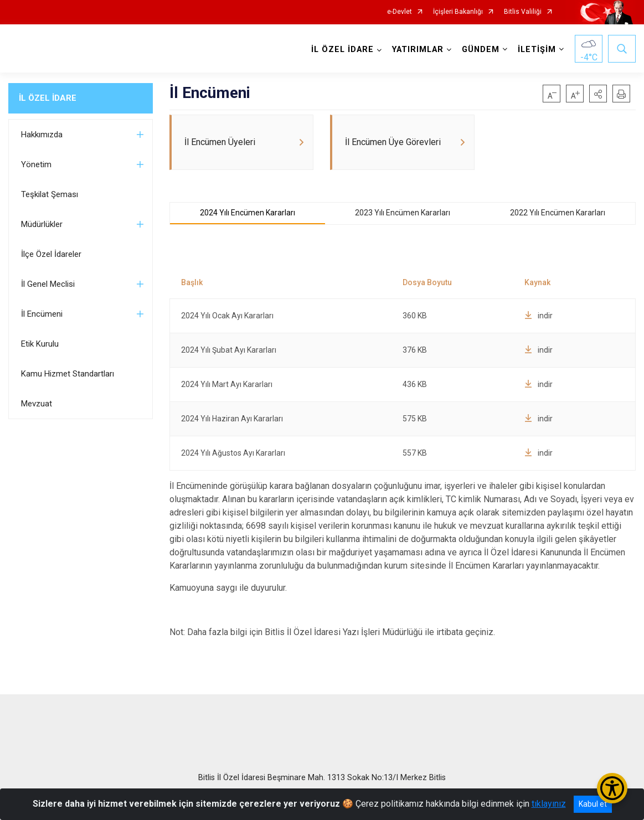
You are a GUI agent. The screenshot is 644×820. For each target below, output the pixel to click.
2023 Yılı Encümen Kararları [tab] (403, 213)
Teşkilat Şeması (50, 194)
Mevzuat (37, 404)
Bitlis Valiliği (523, 12)
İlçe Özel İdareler (51, 254)
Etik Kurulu (40, 344)
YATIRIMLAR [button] (418, 50)
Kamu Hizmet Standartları (68, 374)
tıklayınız (549, 804)
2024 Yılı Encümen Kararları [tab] (248, 213)
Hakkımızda (42, 135)
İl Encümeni (42, 314)
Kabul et (593, 804)
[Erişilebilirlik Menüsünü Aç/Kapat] (612, 788)
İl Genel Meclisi (48, 284)
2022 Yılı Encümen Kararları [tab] (558, 213)
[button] (598, 94)
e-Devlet (400, 12)
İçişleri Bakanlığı (458, 12)
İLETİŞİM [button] (537, 50)
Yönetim (36, 164)
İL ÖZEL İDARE (48, 98)
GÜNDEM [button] (481, 50)
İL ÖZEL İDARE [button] (342, 50)
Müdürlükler (42, 224)
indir (539, 316)
